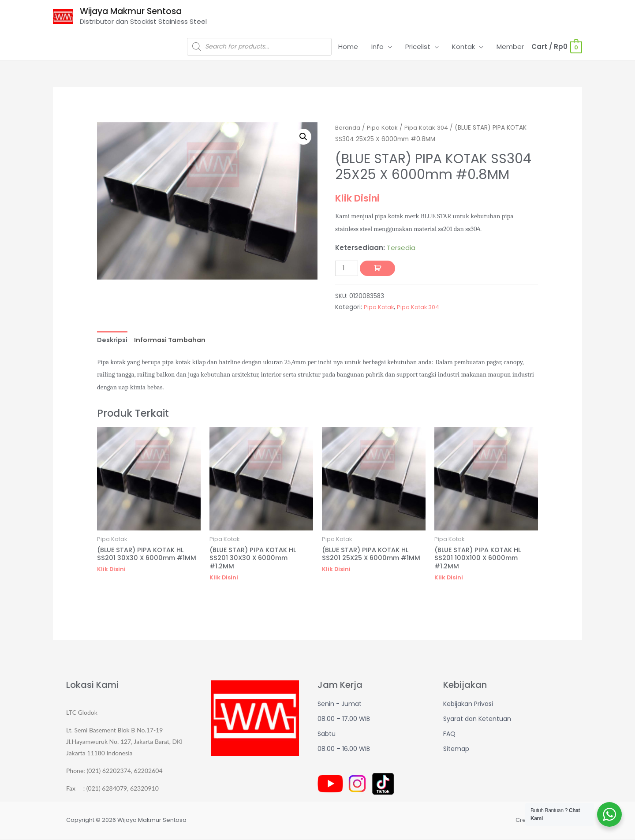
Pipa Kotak (383, 128)
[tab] (113, 341)
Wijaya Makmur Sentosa (136, 12)
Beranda (348, 128)
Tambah (378, 269)
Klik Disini (359, 199)
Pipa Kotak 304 (428, 128)
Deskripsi (113, 341)
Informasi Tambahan (173, 341)
